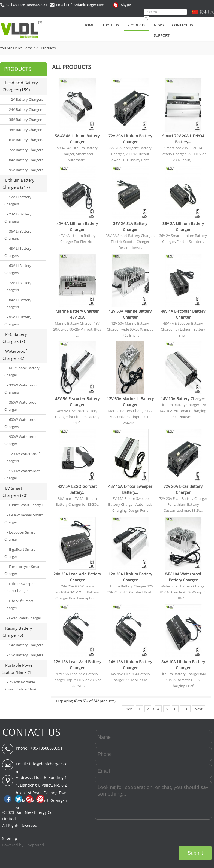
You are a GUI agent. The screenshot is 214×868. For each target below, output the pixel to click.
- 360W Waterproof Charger (21, 406)
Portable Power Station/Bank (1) (18, 669)
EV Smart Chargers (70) (15, 492)
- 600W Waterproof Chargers (21, 423)
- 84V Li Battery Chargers (18, 303)
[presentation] (170, 833)
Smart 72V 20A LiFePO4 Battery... (183, 139)
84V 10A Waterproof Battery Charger (183, 577)
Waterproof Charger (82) (15, 355)
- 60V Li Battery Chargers (18, 269)
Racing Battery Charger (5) (17, 632)
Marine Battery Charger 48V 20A (77, 314)
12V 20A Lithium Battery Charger (130, 577)
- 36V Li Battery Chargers (18, 235)
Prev (128, 709)
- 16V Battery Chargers (25, 655)
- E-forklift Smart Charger (19, 604)
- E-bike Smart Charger (25, 505)
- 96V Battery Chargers (25, 170)
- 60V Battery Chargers (25, 140)
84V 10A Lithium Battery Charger (183, 665)
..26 (185, 709)
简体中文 (207, 12)
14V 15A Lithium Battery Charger (130, 665)
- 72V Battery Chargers (25, 150)
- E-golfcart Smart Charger (20, 553)
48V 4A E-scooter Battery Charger (183, 314)
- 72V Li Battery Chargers (18, 286)
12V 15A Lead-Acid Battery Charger (77, 665)
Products (136, 25)
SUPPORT (162, 35)
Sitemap (10, 838)
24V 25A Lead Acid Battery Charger (77, 577)
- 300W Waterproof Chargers (21, 389)
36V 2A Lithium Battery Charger (183, 226)
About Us (111, 25)
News (159, 25)
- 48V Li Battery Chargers (18, 252)
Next (199, 709)
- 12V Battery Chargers (25, 99)
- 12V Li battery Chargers (18, 200)
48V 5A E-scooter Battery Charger (77, 402)
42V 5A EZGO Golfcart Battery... (77, 489)
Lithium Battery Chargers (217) (18, 184)
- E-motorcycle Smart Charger (23, 570)
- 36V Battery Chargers (25, 120)
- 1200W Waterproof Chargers (22, 457)
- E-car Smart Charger (24, 618)
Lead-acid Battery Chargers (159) (20, 86)
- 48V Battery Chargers (25, 130)
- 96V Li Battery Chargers (18, 321)
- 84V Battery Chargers (25, 160)
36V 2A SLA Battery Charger (130, 226)
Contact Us (182, 25)
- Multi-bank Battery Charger (22, 371)
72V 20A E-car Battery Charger (183, 489)
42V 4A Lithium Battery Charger (77, 226)
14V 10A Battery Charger (183, 399)
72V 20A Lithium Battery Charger (130, 139)
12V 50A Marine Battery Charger (130, 314)
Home (89, 25)
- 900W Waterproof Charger (21, 440)
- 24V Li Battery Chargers (18, 218)
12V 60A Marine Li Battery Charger (130, 402)
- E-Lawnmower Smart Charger (24, 519)
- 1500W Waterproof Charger (22, 474)
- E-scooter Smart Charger (20, 536)
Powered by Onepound (23, 845)
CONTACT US (31, 732)
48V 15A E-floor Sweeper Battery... (130, 489)
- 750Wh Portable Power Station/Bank (21, 686)
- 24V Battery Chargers (25, 109)
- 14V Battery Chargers (25, 645)
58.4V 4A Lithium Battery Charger (77, 139)
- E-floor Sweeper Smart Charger (19, 587)
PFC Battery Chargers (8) (15, 338)
